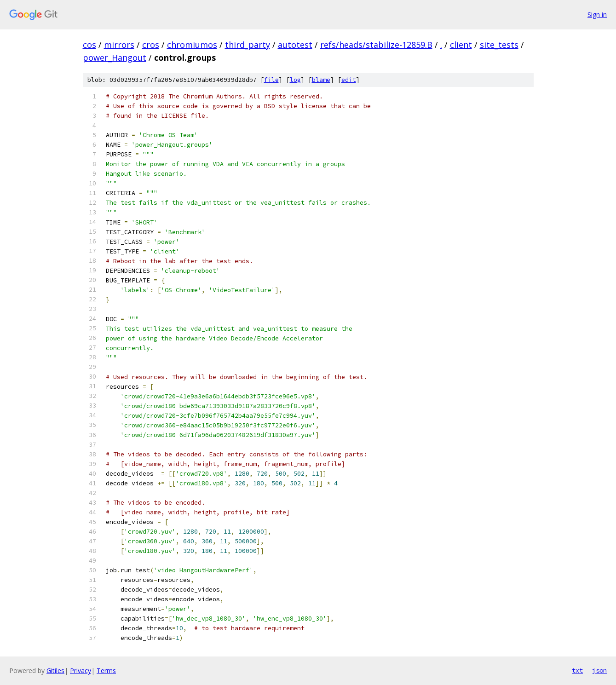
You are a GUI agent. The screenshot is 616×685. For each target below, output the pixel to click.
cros (151, 45)
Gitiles (55, 671)
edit (349, 80)
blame (321, 80)
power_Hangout (115, 58)
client (461, 45)
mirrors (119, 45)
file (271, 80)
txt (577, 670)
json (599, 670)
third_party (248, 45)
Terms (106, 671)
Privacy (81, 671)
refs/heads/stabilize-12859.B (376, 45)
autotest (295, 45)
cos (89, 45)
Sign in (597, 14)
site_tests (499, 45)
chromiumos (192, 45)
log (295, 80)
